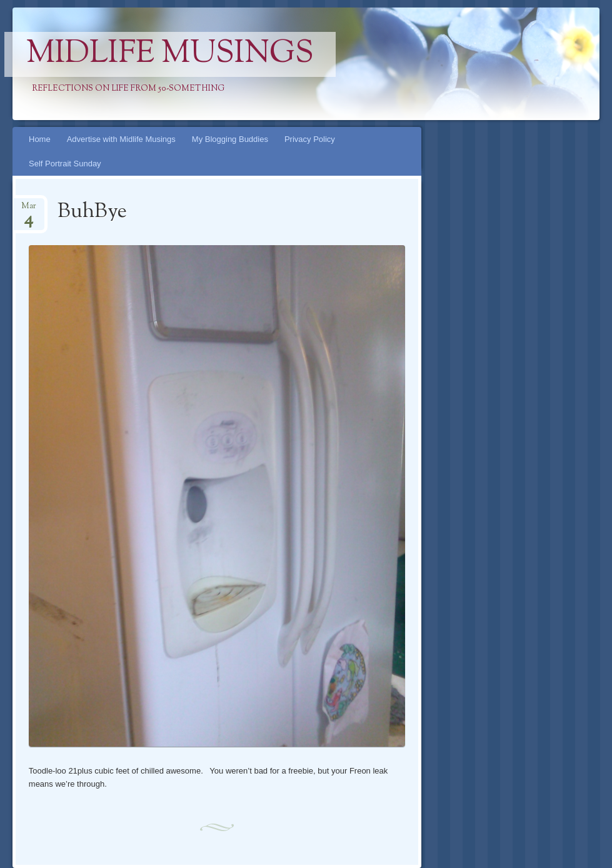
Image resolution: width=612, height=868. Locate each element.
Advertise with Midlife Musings (121, 139)
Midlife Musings (170, 54)
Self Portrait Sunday (65, 164)
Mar (29, 210)
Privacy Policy (310, 139)
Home (40, 139)
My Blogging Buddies (230, 139)
